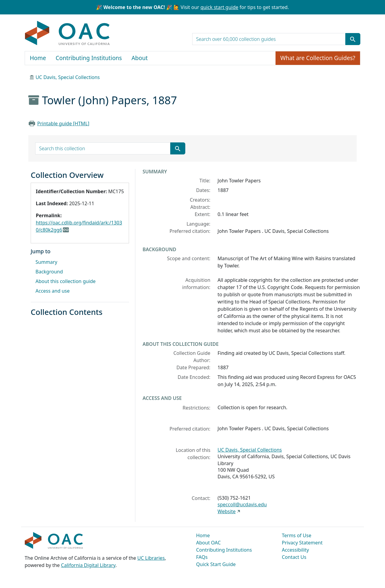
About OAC (208, 543)
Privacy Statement (302, 543)
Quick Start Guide (216, 564)
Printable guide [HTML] (63, 123)
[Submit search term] (353, 39)
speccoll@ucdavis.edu (242, 504)
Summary (46, 262)
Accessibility (295, 550)
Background (49, 272)
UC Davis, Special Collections (68, 77)
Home (38, 58)
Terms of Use (297, 535)
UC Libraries (151, 558)
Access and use (53, 291)
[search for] (269, 39)
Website (226, 511)
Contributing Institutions (89, 58)
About (140, 58)
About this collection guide (66, 281)
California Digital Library (88, 565)
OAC (68, 33)
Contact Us (294, 557)
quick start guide (219, 7)
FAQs (202, 557)
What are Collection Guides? (318, 58)
